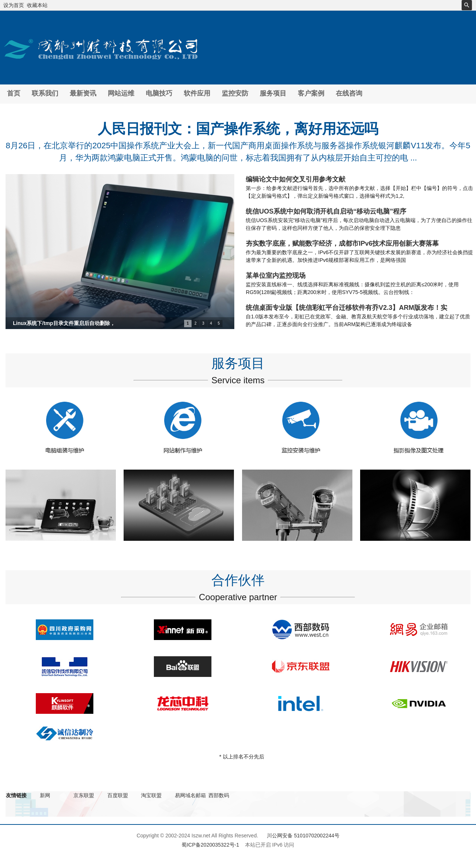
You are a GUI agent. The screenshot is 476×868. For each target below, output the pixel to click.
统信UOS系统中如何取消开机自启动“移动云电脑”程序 (326, 211)
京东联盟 (84, 795)
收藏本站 (37, 5)
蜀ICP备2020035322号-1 (210, 845)
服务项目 (273, 93)
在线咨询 (349, 93)
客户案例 (311, 93)
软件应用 (197, 93)
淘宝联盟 (151, 795)
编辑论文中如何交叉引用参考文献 (296, 179)
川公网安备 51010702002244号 (303, 836)
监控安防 (235, 93)
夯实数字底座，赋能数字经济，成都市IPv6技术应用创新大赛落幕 (342, 243)
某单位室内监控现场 (276, 276)
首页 (14, 93)
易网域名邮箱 (190, 795)
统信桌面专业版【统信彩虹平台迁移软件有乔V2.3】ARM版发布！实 (346, 308)
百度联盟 (118, 795)
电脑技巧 (159, 93)
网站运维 (121, 93)
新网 (45, 795)
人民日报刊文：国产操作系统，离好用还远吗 (238, 129)
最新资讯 (83, 93)
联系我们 (45, 93)
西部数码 (219, 795)
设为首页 (14, 5)
